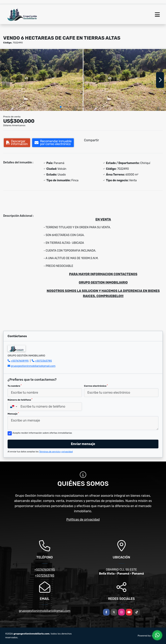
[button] (61, 107)
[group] (41, 80)
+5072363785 (44, 361)
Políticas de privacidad (83, 520)
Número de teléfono (20, 400)
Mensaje (13, 414)
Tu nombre (15, 386)
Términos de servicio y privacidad (56, 452)
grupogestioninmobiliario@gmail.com (33, 366)
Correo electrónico (96, 386)
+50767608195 (20, 361)
